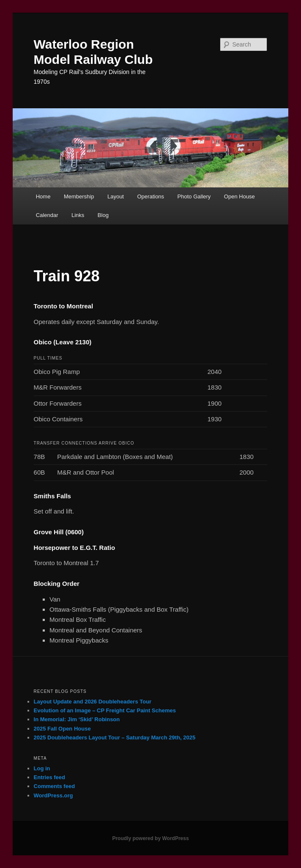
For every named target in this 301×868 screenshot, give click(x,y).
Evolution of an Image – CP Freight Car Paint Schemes (105, 710)
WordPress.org (53, 795)
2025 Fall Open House (62, 729)
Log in (42, 768)
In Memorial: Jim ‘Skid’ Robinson (77, 719)
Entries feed (49, 777)
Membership (79, 196)
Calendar (47, 215)
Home (43, 196)
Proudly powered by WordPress (150, 838)
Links (78, 215)
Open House (239, 196)
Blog (103, 215)
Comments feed (55, 786)
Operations (151, 196)
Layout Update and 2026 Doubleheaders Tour (93, 702)
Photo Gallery (194, 196)
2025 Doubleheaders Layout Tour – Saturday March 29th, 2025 (115, 738)
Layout (116, 196)
